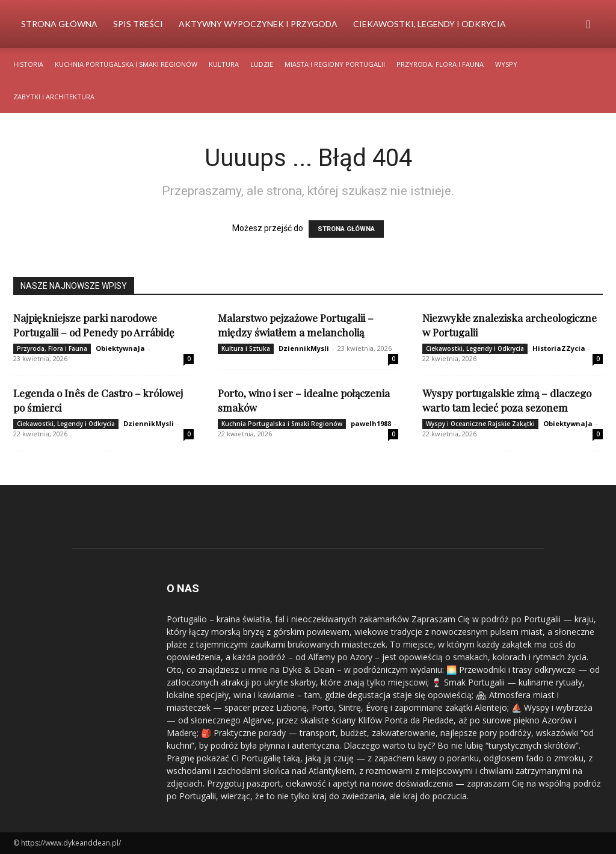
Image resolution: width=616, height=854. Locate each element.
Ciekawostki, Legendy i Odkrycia (430, 24)
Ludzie (262, 64)
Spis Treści (138, 24)
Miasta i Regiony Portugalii (335, 64)
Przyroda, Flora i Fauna (440, 64)
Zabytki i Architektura (54, 97)
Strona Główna (59, 24)
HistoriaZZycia (559, 348)
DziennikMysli (304, 348)
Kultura (224, 64)
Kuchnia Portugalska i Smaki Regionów (126, 64)
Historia (28, 64)
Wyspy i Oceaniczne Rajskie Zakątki (480, 424)
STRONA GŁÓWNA (346, 229)
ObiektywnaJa (120, 348)
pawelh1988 (371, 423)
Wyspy (506, 64)
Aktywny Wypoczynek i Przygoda (258, 24)
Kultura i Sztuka (246, 348)
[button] (588, 25)
